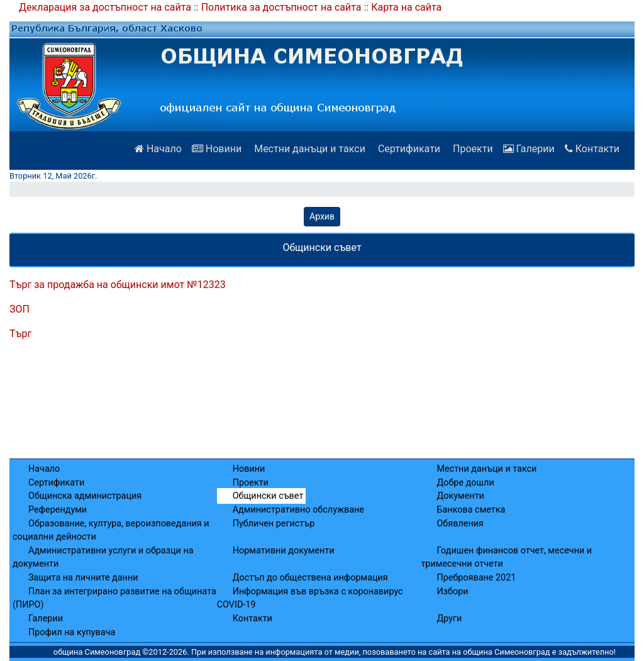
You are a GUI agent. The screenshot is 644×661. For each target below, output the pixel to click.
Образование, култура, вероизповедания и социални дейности (111, 530)
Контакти (592, 149)
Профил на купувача (72, 632)
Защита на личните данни (83, 578)
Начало (158, 149)
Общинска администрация (85, 496)
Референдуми (58, 510)
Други (449, 619)
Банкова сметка (471, 510)
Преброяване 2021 (476, 578)
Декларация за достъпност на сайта (105, 7)
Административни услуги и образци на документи (103, 558)
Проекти (472, 149)
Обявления (460, 524)
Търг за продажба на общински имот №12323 (118, 285)
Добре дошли (465, 483)
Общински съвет (268, 496)
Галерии (529, 149)
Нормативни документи (284, 551)
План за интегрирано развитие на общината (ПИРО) (114, 598)
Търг (20, 334)
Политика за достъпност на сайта (281, 7)
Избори (452, 592)
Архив (322, 216)
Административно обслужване (298, 510)
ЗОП (19, 309)
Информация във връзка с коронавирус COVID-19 (310, 598)
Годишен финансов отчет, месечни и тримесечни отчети (506, 558)
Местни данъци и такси (308, 149)
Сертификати (408, 149)
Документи (460, 496)
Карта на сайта (406, 7)
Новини (217, 149)
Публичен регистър (274, 524)
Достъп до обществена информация (310, 578)
